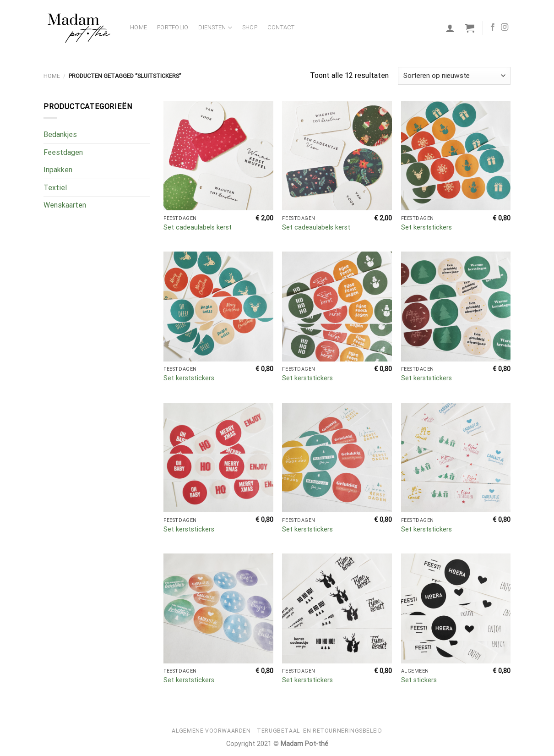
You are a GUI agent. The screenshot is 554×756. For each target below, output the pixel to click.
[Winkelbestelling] (454, 76)
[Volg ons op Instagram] (505, 27)
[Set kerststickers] (456, 156)
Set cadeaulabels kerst (198, 227)
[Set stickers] (456, 608)
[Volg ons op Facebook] (493, 27)
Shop (250, 27)
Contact (281, 27)
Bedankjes (60, 134)
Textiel (55, 188)
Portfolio (173, 27)
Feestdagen (63, 152)
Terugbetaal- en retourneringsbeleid (319, 731)
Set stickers (419, 680)
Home (138, 27)
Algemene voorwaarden (211, 731)
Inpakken (58, 170)
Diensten (215, 28)
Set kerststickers (426, 227)
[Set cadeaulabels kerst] (218, 156)
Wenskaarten (65, 205)
